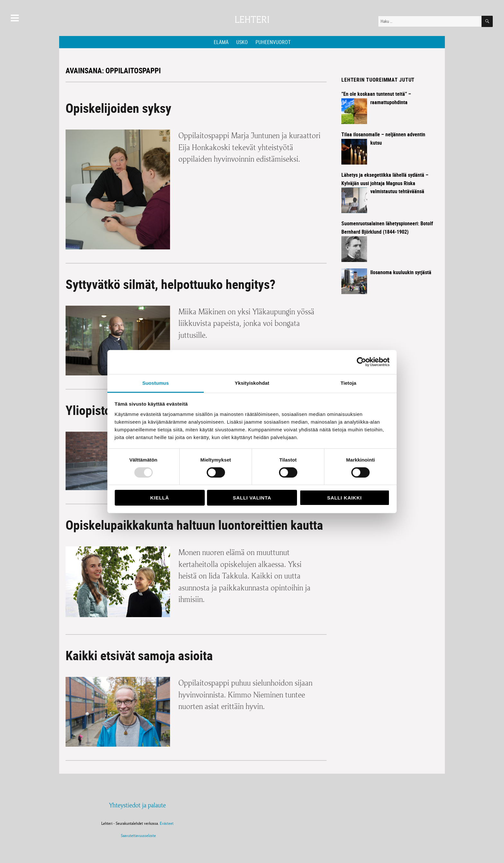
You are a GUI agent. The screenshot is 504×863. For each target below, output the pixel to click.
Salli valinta (252, 498)
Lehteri (252, 20)
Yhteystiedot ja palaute (137, 805)
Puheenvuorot (273, 42)
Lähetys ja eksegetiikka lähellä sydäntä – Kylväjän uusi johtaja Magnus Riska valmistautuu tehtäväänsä (385, 183)
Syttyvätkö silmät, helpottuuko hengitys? (171, 284)
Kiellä (159, 498)
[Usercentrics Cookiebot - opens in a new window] (361, 362)
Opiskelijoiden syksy (118, 108)
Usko (242, 42)
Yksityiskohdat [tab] (252, 383)
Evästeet (167, 823)
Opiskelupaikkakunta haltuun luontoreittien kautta (194, 525)
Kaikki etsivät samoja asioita (139, 655)
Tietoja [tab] (349, 383)
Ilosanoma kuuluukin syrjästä (401, 272)
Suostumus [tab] (156, 383)
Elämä (221, 42)
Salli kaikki (345, 498)
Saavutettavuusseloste (137, 836)
